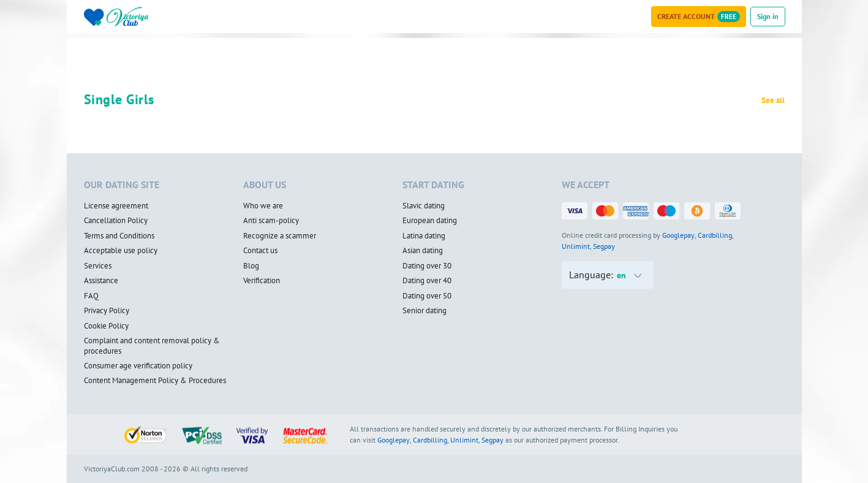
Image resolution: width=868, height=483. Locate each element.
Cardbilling (715, 235)
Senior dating (425, 311)
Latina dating (424, 236)
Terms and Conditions (119, 236)
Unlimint (576, 246)
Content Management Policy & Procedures (155, 381)
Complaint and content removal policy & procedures (152, 346)
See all (773, 101)
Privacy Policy (107, 311)
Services (98, 266)
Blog (251, 266)
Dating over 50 (427, 296)
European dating (430, 221)
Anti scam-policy (271, 221)
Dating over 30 (427, 266)
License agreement (116, 206)
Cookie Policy (106, 326)
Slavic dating (424, 206)
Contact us (260, 251)
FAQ (91, 296)
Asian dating (423, 251)
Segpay (604, 246)
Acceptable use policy (121, 251)
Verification (262, 281)
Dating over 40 (427, 281)
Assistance (101, 281)
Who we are (263, 206)
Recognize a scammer (280, 236)
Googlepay (678, 235)
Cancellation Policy (116, 221)
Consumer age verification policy (138, 366)
